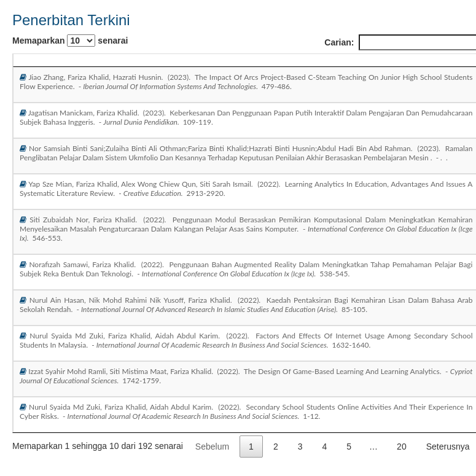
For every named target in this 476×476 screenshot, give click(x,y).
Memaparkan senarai (70, 41)
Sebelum (212, 447)
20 (402, 447)
